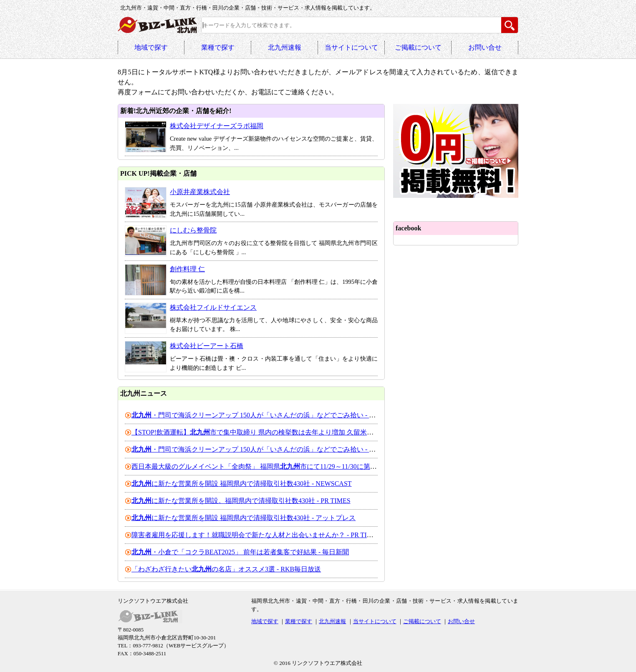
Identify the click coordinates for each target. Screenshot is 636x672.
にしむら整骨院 (193, 230)
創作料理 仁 (187, 269)
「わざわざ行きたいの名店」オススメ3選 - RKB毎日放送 (226, 569)
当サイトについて (351, 47)
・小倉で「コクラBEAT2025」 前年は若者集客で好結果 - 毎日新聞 (240, 552)
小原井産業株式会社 (200, 192)
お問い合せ (485, 47)
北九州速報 (285, 47)
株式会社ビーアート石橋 (207, 346)
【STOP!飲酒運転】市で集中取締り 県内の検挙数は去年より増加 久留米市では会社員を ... (276, 432)
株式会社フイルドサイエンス (213, 307)
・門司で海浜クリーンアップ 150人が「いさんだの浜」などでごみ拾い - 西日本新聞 (267, 449)
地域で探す (151, 47)
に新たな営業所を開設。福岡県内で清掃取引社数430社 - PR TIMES (241, 501)
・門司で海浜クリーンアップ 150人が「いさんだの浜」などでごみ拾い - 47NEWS (263, 415)
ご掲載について (418, 47)
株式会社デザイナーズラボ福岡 (217, 126)
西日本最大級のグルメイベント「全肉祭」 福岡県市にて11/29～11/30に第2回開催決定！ (273, 466)
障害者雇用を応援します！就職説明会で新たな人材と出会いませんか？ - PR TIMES (256, 535)
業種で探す (218, 47)
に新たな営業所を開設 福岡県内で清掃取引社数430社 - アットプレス (244, 518)
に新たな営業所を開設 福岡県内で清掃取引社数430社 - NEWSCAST (242, 484)
